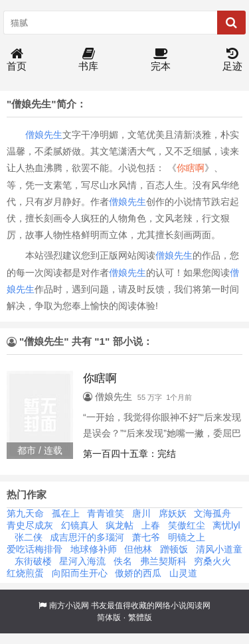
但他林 (138, 549)
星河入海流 (82, 561)
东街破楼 (33, 561)
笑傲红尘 (187, 525)
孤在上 (66, 513)
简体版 (109, 617)
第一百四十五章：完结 (129, 454)
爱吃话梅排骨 (35, 549)
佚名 (123, 561)
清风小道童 (219, 549)
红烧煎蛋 (25, 573)
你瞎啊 (191, 168)
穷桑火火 (212, 561)
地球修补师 (94, 549)
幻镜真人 (80, 525)
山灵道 (183, 573)
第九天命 (25, 513)
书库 (88, 60)
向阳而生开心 (80, 573)
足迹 (232, 60)
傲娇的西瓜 (138, 573)
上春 (151, 525)
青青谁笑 (106, 513)
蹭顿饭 (174, 549)
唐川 (141, 513)
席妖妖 (173, 513)
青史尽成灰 (30, 525)
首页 (17, 60)
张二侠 (29, 537)
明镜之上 (187, 537)
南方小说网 (69, 606)
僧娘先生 (44, 135)
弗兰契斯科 (163, 561)
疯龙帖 (120, 525)
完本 (161, 60)
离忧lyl (226, 525)
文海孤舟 (212, 513)
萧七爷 (146, 537)
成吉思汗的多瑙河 (87, 537)
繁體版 (140, 617)
